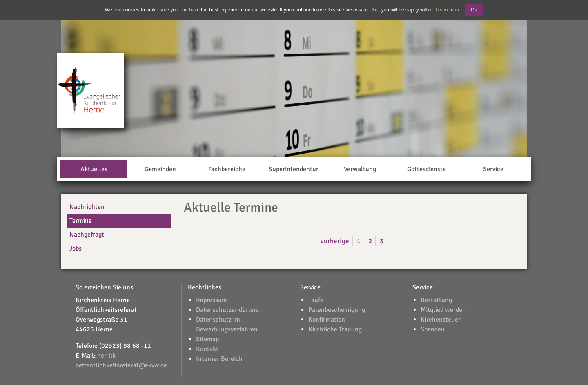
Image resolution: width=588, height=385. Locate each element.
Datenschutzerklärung (227, 310)
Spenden (433, 329)
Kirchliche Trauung (335, 329)
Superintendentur (294, 169)
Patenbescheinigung (337, 310)
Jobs (76, 248)
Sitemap (207, 339)
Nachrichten (87, 207)
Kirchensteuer (441, 320)
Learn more (448, 10)
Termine (81, 221)
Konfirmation (327, 320)
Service (493, 169)
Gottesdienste (427, 169)
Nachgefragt (87, 235)
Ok (474, 10)
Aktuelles (94, 169)
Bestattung (436, 300)
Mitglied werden (443, 310)
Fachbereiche (227, 169)
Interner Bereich (219, 359)
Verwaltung (360, 169)
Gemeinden (160, 169)
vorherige (335, 241)
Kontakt (207, 349)
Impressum (212, 300)
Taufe (316, 300)
